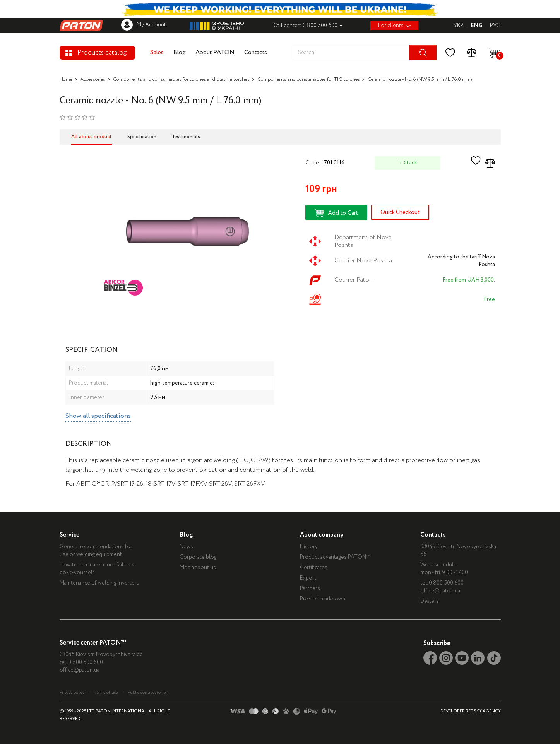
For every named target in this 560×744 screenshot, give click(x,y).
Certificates (316, 568)
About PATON (215, 52)
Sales (157, 52)
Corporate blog (199, 557)
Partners (312, 588)
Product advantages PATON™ (337, 557)
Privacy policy (72, 693)
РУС (495, 26)
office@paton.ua (443, 591)
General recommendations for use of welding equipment (96, 551)
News (188, 547)
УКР (458, 26)
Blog (180, 52)
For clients (394, 26)
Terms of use (106, 693)
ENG (477, 26)
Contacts (256, 52)
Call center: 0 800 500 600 (308, 26)
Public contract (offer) (148, 693)
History (311, 547)
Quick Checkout (400, 212)
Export (310, 578)
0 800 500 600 (449, 583)
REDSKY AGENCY (483, 711)
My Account (144, 25)
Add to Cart (336, 213)
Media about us (199, 568)
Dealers (432, 601)
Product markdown (325, 599)
